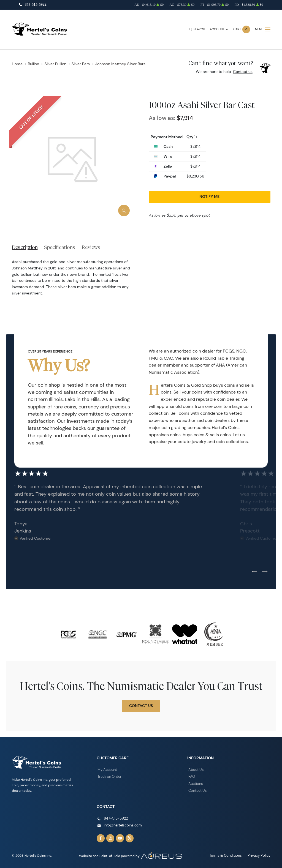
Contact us (243, 72)
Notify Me (209, 196)
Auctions (195, 783)
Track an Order (109, 776)
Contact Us (141, 706)
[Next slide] (265, 572)
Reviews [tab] (91, 247)
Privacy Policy (260, 853)
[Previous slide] (255, 572)
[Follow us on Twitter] (128, 836)
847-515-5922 (35, 5)
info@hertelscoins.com (122, 824)
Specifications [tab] (60, 247)
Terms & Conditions (228, 853)
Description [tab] (25, 247)
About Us (196, 769)
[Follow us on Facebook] (101, 836)
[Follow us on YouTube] (119, 836)
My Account (107, 769)
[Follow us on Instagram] (110, 836)
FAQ (191, 776)
